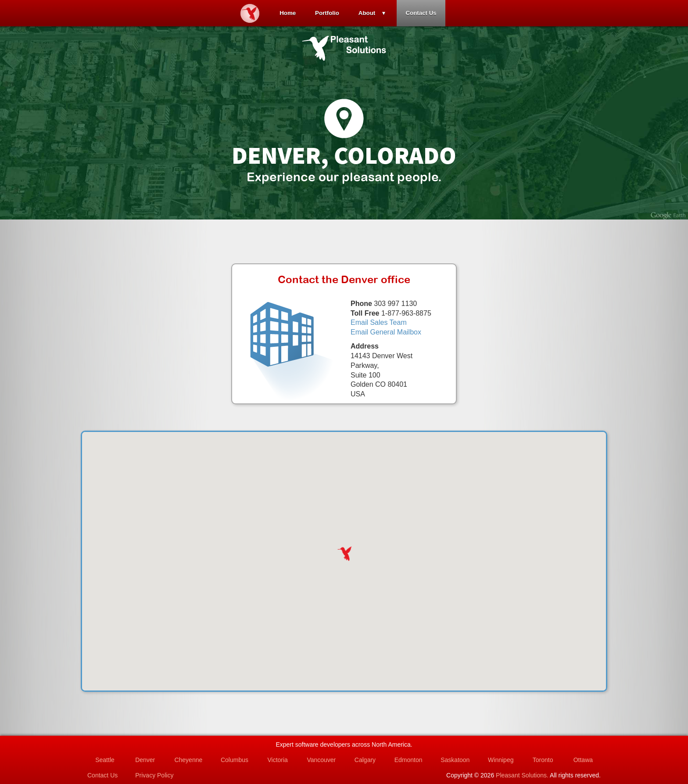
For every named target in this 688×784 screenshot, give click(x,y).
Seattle (105, 760)
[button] (344, 554)
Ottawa (583, 760)
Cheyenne (188, 760)
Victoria (277, 760)
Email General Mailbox (386, 332)
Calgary (365, 760)
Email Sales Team (379, 322)
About (367, 13)
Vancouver (321, 760)
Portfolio (327, 13)
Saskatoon (455, 760)
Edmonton (408, 760)
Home (288, 13)
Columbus (235, 760)
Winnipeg (501, 760)
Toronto (543, 760)
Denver (145, 760)
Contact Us (421, 13)
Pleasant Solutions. (522, 775)
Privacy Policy (154, 775)
